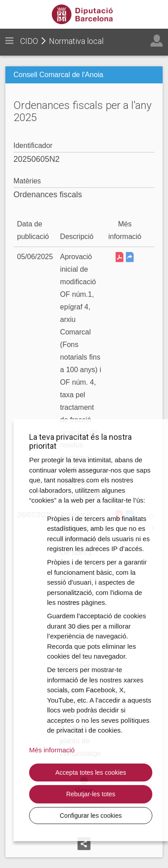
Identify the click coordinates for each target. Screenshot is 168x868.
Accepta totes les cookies (91, 773)
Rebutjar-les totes (91, 794)
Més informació (52, 750)
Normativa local (76, 41)
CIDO (29, 41)
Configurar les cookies (91, 816)
